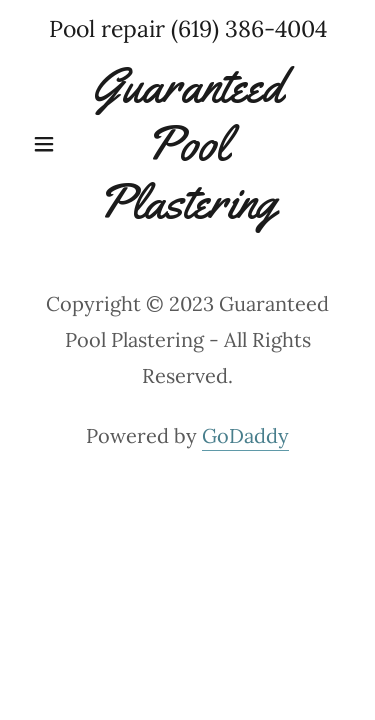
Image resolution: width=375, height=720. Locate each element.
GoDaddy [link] (245, 435)
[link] (187, 143)
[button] (48, 144)
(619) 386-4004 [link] (249, 28)
